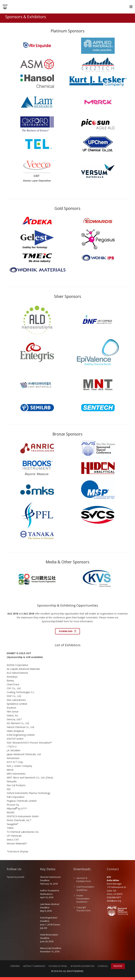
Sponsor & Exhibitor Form (84, 883)
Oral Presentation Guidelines (85, 891)
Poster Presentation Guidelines (83, 902)
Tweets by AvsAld (15, 880)
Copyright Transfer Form (83, 912)
